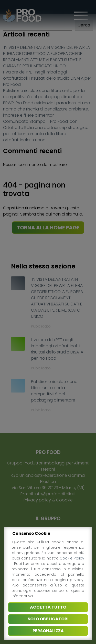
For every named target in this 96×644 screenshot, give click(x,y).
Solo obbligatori (48, 619)
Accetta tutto (48, 607)
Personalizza (48, 631)
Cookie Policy (72, 558)
